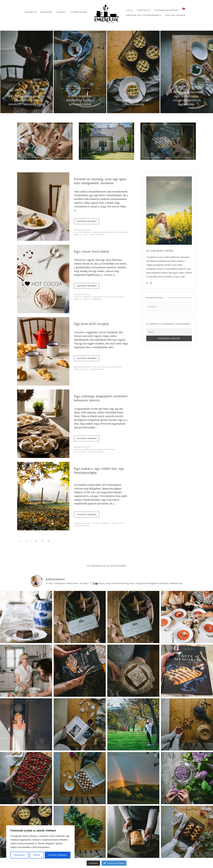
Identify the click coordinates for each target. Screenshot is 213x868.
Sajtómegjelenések (166, 10)
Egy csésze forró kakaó (92, 251)
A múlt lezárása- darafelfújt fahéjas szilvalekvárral (80, 100)
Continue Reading (87, 221)
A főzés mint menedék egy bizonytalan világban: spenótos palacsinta (187, 98)
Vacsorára (122, 232)
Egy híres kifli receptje (91, 324)
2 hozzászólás (97, 235)
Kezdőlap (31, 12)
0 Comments (95, 299)
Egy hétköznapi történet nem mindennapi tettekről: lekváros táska (27, 100)
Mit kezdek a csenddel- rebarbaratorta (133, 102)
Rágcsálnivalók (101, 367)
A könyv (61, 12)
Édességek (21, 91)
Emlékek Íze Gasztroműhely (144, 15)
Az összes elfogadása (58, 855)
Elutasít (37, 855)
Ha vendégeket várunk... (79, 88)
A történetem (79, 12)
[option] (27, 72)
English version (175, 15)
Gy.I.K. (130, 10)
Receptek (46, 12)
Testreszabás (20, 855)
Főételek (181, 87)
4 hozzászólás (82, 526)
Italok (108, 297)
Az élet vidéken (83, 232)
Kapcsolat (144, 10)
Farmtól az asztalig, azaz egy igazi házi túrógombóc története (100, 181)
